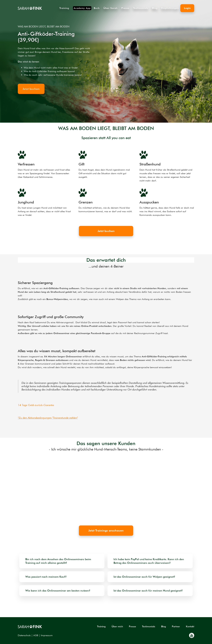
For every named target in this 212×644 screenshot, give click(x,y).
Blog (155, 8)
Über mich (117, 626)
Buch (97, 8)
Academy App (82, 8)
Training (64, 8)
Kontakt (190, 626)
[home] (30, 8)
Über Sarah (110, 8)
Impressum (47, 635)
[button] (10, 488)
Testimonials (141, 8)
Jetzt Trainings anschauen (106, 531)
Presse (125, 8)
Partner (176, 626)
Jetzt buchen (106, 231)
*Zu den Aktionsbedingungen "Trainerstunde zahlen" (48, 418)
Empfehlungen (170, 8)
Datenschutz (24, 635)
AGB (36, 635)
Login (187, 8)
